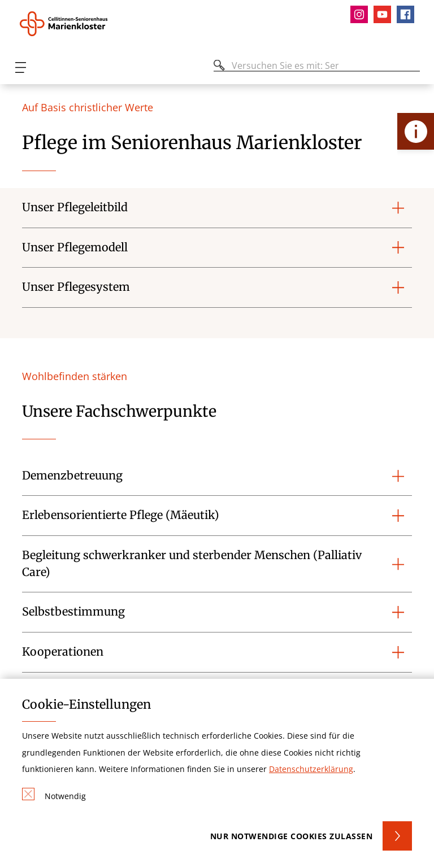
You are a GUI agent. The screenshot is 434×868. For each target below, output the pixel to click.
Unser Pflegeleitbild (75, 207)
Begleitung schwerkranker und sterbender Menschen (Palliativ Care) (192, 564)
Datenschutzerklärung (311, 769)
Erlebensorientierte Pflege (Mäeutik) (121, 515)
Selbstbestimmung (73, 612)
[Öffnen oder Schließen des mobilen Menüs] (20, 67)
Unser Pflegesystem (76, 287)
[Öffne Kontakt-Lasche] (416, 131)
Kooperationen (63, 652)
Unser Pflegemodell (75, 247)
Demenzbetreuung (72, 476)
